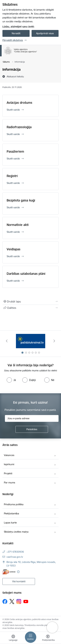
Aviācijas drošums (19, 103)
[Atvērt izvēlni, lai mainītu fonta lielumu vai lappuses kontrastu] (48, 638)
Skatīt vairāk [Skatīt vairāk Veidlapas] (13, 256)
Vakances (9, 455)
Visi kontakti (19, 581)
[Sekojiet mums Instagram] (19, 601)
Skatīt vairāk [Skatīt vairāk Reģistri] (13, 183)
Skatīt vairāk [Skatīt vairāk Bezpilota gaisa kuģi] (13, 207)
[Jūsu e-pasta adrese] (32, 418)
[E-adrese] (9, 572)
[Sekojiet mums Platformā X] (12, 601)
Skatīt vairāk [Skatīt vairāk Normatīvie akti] (13, 232)
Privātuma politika (14, 504)
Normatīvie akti (18, 225)
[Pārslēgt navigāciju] (31, 637)
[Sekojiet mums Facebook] (5, 601)
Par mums (10, 483)
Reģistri (12, 176)
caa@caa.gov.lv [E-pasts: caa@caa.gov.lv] (15, 557)
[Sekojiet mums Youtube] (26, 601)
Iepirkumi (9, 464)
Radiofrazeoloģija (19, 127)
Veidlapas (14, 249)
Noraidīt (16, 33)
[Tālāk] (54, 341)
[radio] (11, 380)
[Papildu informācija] (18, 572)
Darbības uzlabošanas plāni (26, 274)
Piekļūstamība (11, 513)
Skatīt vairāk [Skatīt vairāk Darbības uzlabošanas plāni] (13, 281)
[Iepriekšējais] (7, 341)
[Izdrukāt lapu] (30, 301)
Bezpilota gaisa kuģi (21, 200)
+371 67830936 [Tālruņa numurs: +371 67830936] (15, 552)
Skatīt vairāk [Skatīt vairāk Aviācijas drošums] (13, 110)
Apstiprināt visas (45, 33)
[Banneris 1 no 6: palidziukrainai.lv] (31, 341)
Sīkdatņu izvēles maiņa (16, 532)
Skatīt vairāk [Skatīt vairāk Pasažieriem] (13, 159)
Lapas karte (10, 523)
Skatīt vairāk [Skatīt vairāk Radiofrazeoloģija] (13, 134)
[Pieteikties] (32, 429)
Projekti (8, 473)
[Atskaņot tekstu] (15, 76)
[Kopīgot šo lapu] (30, 308)
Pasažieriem (15, 151)
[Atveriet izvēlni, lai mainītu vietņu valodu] (13, 638)
